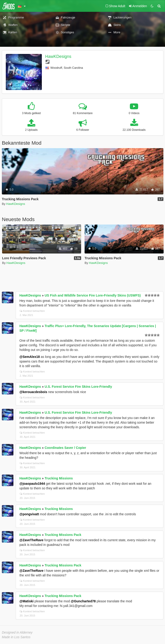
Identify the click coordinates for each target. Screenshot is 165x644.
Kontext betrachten (32, 311)
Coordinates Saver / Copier (65, 448)
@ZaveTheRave (31, 540)
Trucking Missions (59, 478)
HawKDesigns (58, 56)
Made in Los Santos (16, 637)
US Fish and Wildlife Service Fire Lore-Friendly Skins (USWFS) (93, 295)
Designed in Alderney (17, 632)
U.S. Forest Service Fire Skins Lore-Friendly (78, 387)
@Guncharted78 (83, 601)
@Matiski (26, 601)
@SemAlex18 (30, 357)
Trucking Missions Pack (63, 535)
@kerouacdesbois (33, 392)
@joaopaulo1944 (32, 484)
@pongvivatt (29, 514)
